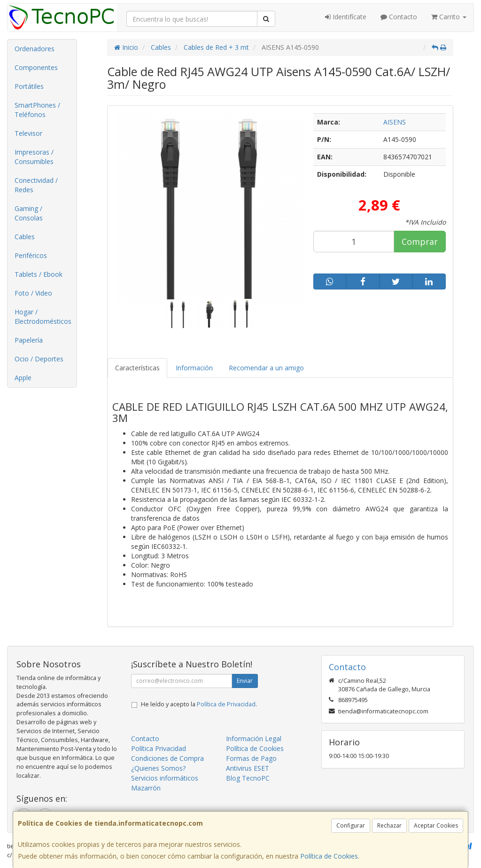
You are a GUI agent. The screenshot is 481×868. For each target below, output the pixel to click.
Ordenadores (35, 49)
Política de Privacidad (226, 704)
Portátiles (29, 86)
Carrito (449, 17)
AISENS (395, 122)
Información (194, 368)
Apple (23, 378)
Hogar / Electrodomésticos (43, 317)
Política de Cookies (329, 856)
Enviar (245, 681)
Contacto (399, 17)
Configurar (351, 825)
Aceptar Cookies (436, 825)
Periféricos (31, 255)
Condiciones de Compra (167, 758)
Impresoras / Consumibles (34, 157)
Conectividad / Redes (36, 185)
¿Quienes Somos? (158, 768)
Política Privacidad (159, 748)
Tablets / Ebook (39, 274)
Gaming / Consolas (29, 213)
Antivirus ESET (248, 768)
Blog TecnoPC (248, 778)
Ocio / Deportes (39, 359)
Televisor (28, 133)
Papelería (29, 340)
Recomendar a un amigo (266, 368)
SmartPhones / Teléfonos (37, 110)
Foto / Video (33, 293)
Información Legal (254, 739)
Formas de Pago (251, 758)
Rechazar (389, 825)
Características (137, 368)
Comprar (420, 242)
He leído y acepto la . (199, 704)
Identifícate (346, 17)
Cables (25, 237)
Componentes (36, 67)
